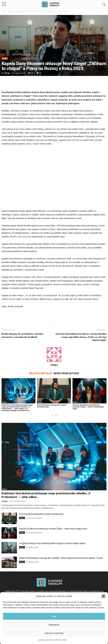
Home (4, 11)
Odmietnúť (54, 625)
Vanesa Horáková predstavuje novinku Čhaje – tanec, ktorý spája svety (88, 407)
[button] (103, 596)
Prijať (54, 616)
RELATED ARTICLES (41, 373)
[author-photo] (54, 355)
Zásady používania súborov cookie (52, 640)
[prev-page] (52, 416)
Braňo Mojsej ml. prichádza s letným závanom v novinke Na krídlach (22, 335)
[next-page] (56, 416)
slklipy (7, 73)
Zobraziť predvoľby (54, 633)
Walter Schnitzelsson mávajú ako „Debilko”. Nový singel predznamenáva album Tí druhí (61, 558)
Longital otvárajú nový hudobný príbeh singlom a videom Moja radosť (52, 543)
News (11, 11)
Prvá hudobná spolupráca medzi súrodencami (52, 406)
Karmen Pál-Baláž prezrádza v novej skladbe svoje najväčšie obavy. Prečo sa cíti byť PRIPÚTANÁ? (81, 337)
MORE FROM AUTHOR (66, 373)
